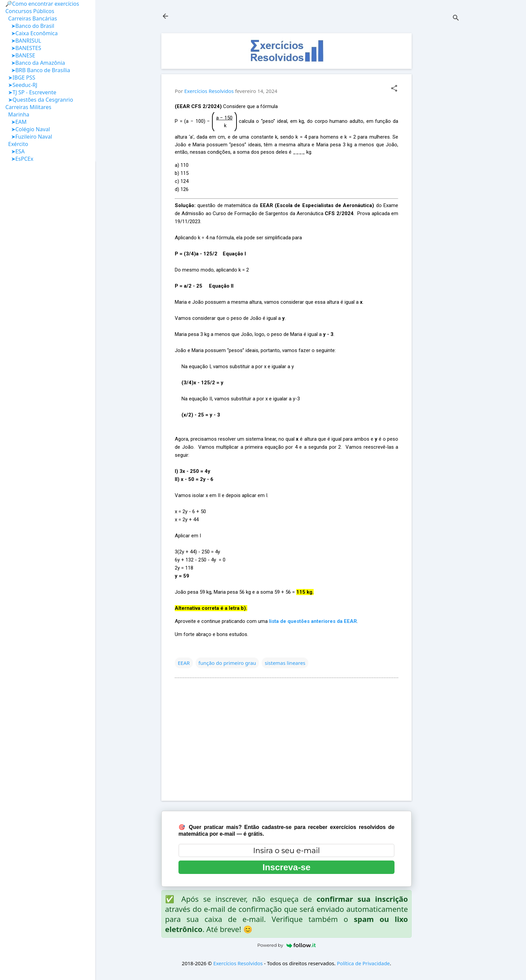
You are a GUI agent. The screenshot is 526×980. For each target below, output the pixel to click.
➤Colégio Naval (28, 129)
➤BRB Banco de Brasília (38, 70)
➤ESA (15, 151)
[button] (394, 89)
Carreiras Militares (28, 107)
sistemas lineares (285, 663)
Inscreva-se (286, 867)
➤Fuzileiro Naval (29, 137)
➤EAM (16, 122)
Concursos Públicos (30, 11)
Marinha (17, 114)
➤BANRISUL (23, 41)
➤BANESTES (23, 48)
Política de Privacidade (363, 963)
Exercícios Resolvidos (238, 963)
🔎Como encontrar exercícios (42, 4)
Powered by (286, 945)
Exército (17, 144)
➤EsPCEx (19, 159)
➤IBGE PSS (20, 78)
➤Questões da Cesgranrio (39, 100)
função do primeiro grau (227, 663)
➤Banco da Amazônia (35, 63)
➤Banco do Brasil (30, 26)
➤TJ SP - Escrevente (31, 92)
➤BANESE (20, 55)
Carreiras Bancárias (31, 18)
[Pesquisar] (456, 18)
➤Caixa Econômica (32, 33)
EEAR (184, 663)
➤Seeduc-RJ (21, 85)
